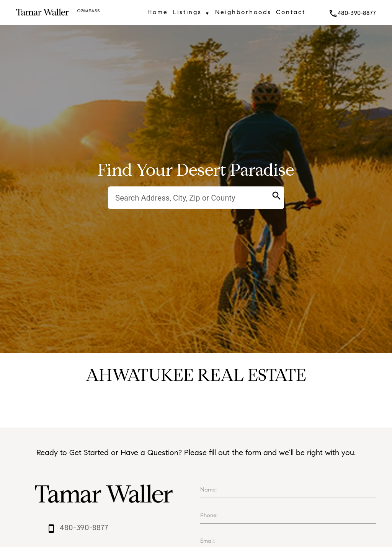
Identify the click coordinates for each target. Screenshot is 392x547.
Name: (208, 490)
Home (158, 12)
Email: (207, 541)
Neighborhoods (243, 12)
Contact (291, 12)
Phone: (209, 515)
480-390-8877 (352, 13)
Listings (191, 13)
